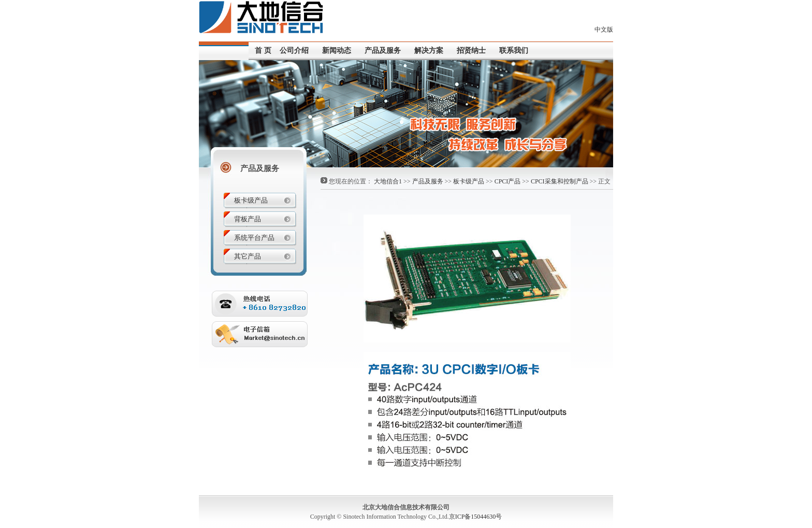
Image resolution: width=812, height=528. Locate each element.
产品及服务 (428, 181)
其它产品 (248, 256)
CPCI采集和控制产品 (560, 181)
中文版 (604, 30)
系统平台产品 (254, 238)
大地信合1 (388, 181)
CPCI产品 (508, 181)
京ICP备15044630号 (476, 517)
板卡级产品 (469, 181)
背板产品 (248, 219)
